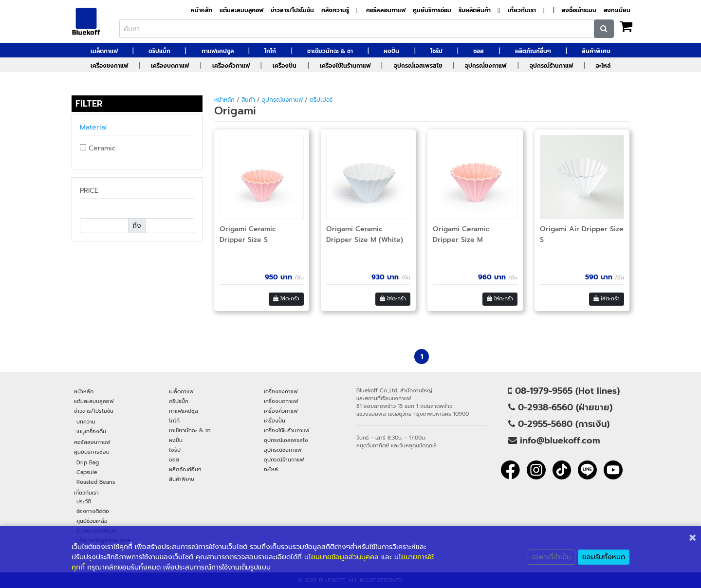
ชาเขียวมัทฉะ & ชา (330, 51)
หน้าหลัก (202, 10)
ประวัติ (84, 501)
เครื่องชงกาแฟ (109, 66)
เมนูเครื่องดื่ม (91, 431)
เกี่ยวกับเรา (522, 10)
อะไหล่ (603, 66)
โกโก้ (270, 51)
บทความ (86, 422)
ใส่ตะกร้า (286, 299)
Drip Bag (88, 462)
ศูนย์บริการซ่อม (432, 10)
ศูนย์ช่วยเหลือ (92, 521)
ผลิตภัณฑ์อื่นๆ (533, 51)
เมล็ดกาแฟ (104, 51)
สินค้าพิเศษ (596, 51)
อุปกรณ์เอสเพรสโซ (418, 66)
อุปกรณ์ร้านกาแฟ (551, 66)
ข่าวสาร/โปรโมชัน (292, 10)
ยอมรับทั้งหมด (604, 557)
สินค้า (248, 100)
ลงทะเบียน (617, 10)
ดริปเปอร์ (321, 100)
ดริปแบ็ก (159, 51)
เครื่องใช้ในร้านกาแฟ (345, 66)
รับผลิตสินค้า (475, 10)
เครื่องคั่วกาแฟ (231, 66)
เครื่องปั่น (285, 66)
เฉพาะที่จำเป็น (552, 557)
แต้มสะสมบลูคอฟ (241, 10)
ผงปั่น (391, 51)
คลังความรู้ (335, 10)
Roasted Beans (96, 482)
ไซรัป (436, 51)
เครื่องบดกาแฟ (170, 66)
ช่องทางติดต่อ (93, 511)
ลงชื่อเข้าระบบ (579, 10)
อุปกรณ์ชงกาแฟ (486, 66)
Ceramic (98, 148)
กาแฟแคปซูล (218, 51)
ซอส (479, 51)
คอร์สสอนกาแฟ (386, 10)
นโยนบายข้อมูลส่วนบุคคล (341, 557)
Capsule (87, 472)
